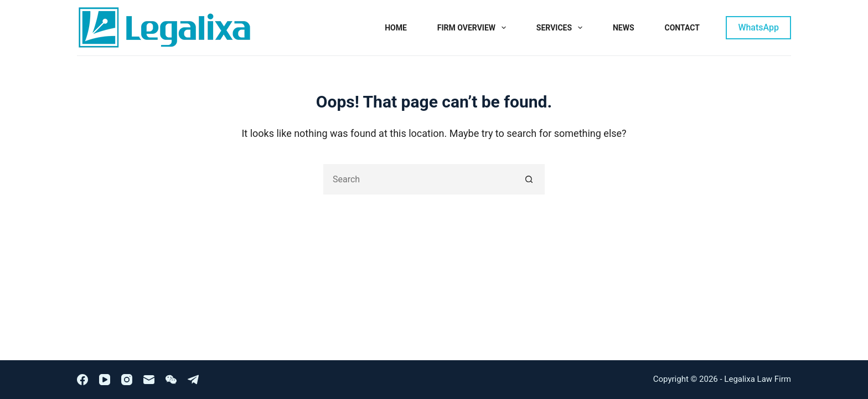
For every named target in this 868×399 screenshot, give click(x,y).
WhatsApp (758, 27)
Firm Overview (474, 28)
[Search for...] (419, 179)
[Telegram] (193, 380)
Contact (682, 28)
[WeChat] (171, 380)
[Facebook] (82, 380)
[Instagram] (127, 380)
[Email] (149, 380)
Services (562, 28)
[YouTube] (105, 380)
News (624, 28)
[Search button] (529, 179)
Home (396, 28)
